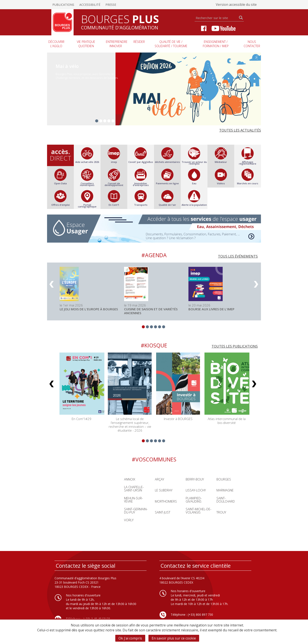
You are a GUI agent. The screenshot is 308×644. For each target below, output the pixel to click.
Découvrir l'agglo (56, 44)
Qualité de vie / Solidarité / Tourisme (171, 44)
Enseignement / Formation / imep (216, 44)
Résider (139, 42)
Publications (63, 5)
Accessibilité (90, 5)
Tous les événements (238, 256)
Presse (111, 5)
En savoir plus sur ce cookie (174, 638)
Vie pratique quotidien (86, 44)
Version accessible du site (236, 5)
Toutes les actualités (240, 130)
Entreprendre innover (117, 44)
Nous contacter (252, 44)
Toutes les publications (235, 346)
